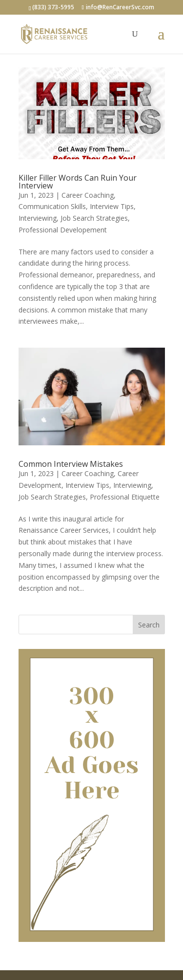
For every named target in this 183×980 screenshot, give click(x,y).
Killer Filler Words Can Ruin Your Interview (78, 182)
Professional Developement (63, 230)
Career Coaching (88, 195)
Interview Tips (112, 206)
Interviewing (38, 218)
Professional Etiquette (125, 497)
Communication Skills (52, 206)
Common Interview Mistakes (71, 464)
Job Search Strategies (94, 218)
